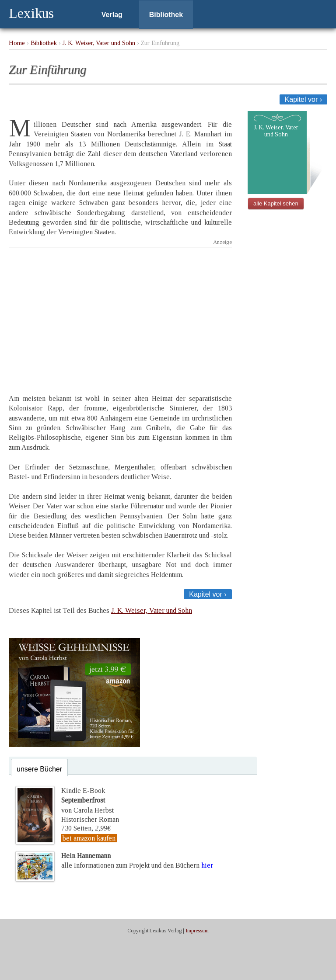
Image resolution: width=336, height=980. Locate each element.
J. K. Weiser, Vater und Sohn (99, 43)
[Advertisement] (120, 313)
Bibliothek (166, 15)
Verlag (112, 15)
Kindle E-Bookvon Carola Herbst (87, 800)
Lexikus (31, 13)
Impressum (197, 931)
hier (207, 865)
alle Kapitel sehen (276, 203)
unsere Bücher (39, 769)
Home (17, 43)
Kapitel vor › (303, 99)
